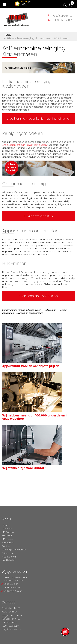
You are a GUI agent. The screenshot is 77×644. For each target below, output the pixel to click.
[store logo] (17, 18)
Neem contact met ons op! (39, 296)
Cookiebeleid (9, 560)
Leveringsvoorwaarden (14, 550)
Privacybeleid (9, 557)
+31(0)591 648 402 (63, 16)
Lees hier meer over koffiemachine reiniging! (38, 118)
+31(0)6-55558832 (62, 20)
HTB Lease (7, 539)
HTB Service (8, 532)
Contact (6, 546)
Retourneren (8, 553)
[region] (65, 632)
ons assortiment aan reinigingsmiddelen (24, 145)
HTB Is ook (7, 536)
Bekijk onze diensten (38, 216)
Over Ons (7, 529)
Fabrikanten (8, 543)
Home (8, 35)
